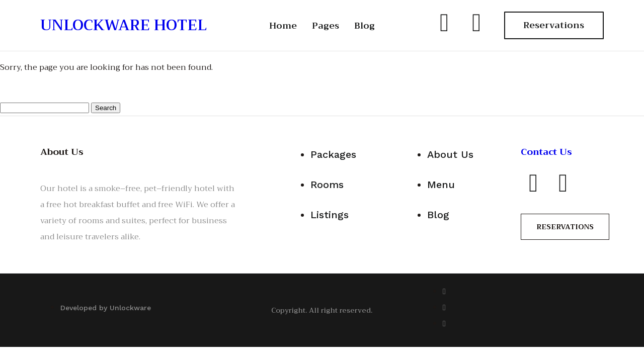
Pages (326, 26)
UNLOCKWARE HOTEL (124, 25)
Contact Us (546, 152)
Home (283, 26)
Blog (365, 26)
